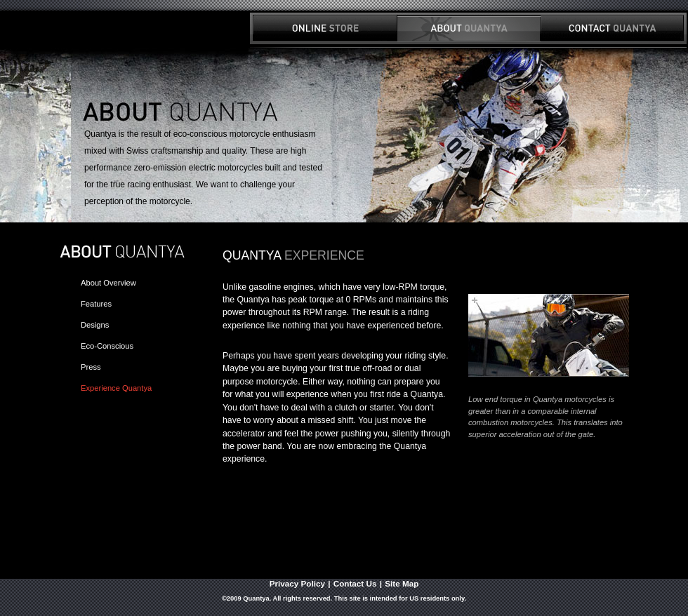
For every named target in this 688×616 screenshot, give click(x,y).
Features (96, 304)
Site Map (402, 583)
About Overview (108, 283)
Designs (95, 325)
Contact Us (355, 583)
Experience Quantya (116, 388)
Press (91, 367)
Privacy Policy (297, 583)
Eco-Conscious (107, 346)
